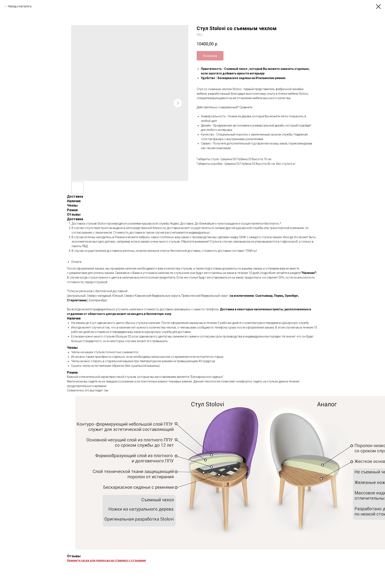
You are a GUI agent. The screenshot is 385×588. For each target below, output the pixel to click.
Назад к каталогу (20, 6)
